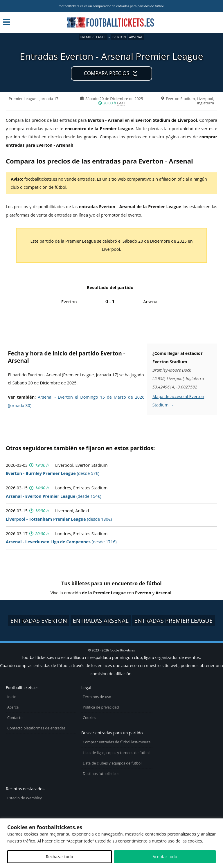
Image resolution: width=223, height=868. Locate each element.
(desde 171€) (61, 542)
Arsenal (136, 37)
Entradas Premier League (174, 620)
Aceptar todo (165, 857)
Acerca (13, 707)
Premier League (93, 37)
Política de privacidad (101, 707)
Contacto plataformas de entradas (36, 728)
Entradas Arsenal (101, 620)
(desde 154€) (54, 496)
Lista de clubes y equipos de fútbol (112, 763)
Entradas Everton (39, 620)
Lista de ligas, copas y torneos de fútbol (116, 753)
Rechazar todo (60, 857)
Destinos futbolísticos (101, 774)
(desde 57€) (53, 473)
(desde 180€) (59, 519)
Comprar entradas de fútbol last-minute (117, 742)
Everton (119, 37)
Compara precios (107, 73)
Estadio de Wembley (25, 798)
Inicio (12, 697)
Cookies (89, 718)
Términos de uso (97, 697)
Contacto (15, 718)
